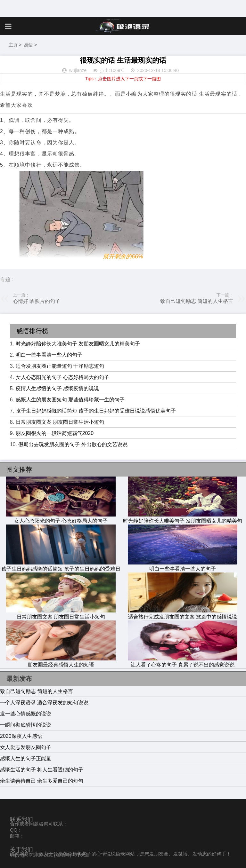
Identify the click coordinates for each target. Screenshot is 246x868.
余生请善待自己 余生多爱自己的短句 (42, 781)
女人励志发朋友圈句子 (26, 747)
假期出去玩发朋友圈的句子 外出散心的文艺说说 (73, 444)
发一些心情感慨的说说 (26, 714)
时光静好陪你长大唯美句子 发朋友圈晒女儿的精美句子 (78, 344)
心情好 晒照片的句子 (37, 301)
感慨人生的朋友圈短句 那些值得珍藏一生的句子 (70, 400)
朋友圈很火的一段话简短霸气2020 (55, 433)
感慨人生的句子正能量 (26, 758)
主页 (13, 45)
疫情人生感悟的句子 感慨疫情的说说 (57, 388)
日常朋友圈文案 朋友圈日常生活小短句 (60, 422)
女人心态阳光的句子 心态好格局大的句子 (62, 377)
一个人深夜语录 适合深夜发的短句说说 (44, 702)
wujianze (78, 70)
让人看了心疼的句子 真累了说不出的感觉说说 (183, 662)
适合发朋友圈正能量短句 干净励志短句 (60, 366)
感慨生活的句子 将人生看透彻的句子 (42, 770)
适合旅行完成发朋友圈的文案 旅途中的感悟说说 (183, 614)
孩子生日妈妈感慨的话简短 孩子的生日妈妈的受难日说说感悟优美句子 (96, 411)
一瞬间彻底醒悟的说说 (26, 725)
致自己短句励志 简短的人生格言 (197, 301)
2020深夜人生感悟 (21, 736)
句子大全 (81, 855)
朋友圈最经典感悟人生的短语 (61, 662)
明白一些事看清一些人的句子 (49, 355)
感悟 (29, 45)
